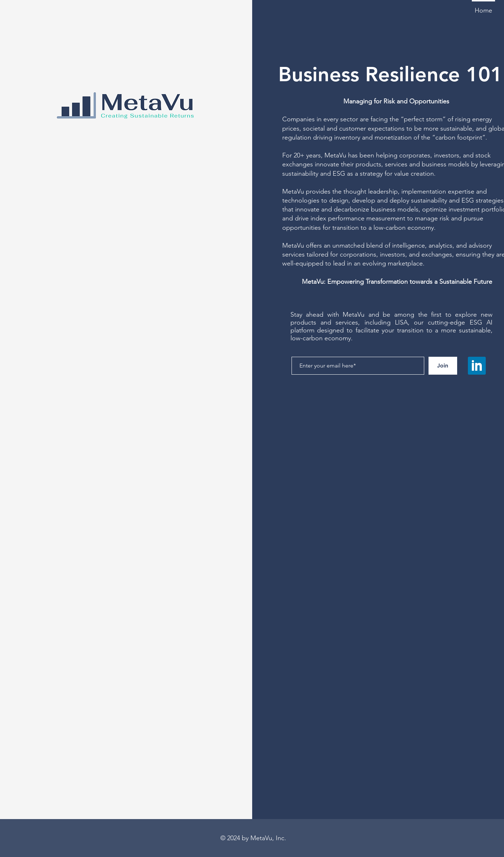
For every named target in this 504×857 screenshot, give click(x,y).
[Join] (443, 366)
